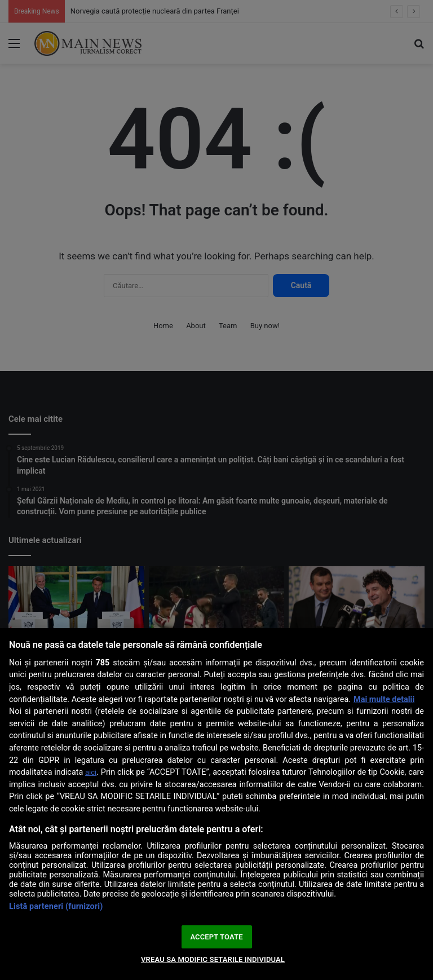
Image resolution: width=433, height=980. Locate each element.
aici (91, 772)
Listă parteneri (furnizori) (56, 906)
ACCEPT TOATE (216, 937)
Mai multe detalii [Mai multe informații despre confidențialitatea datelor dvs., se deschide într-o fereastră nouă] (384, 699)
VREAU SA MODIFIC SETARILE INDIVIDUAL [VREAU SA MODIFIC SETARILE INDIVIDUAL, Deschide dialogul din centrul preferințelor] (213, 959)
